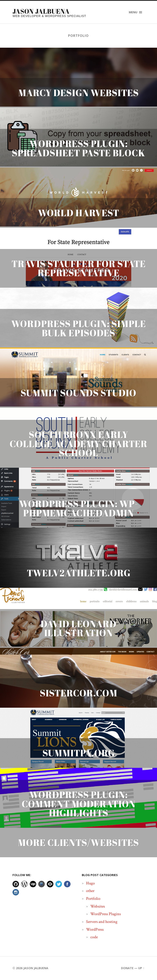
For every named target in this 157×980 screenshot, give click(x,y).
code (94, 937)
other (90, 891)
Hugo (90, 883)
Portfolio (93, 899)
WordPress (95, 929)
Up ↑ (141, 968)
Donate (127, 968)
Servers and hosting (102, 922)
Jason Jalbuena (41, 11)
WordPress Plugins (106, 914)
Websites (98, 906)
